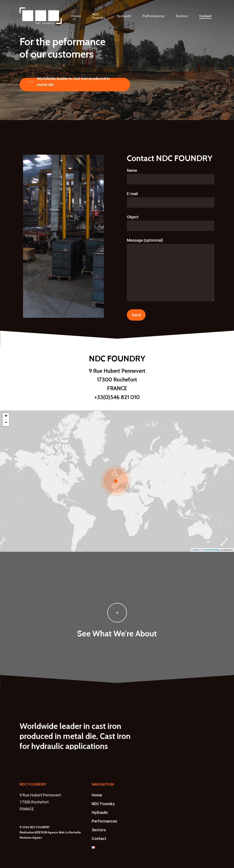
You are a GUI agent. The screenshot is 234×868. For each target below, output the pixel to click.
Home (97, 795)
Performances (104, 821)
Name (171, 176)
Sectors (99, 830)
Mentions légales (31, 838)
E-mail (171, 200)
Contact (99, 839)
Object (171, 223)
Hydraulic (100, 812)
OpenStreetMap (211, 550)
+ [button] (6, 416)
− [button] (6, 423)
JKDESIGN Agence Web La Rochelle (58, 832)
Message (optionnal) (171, 271)
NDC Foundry (103, 804)
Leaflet (195, 550)
